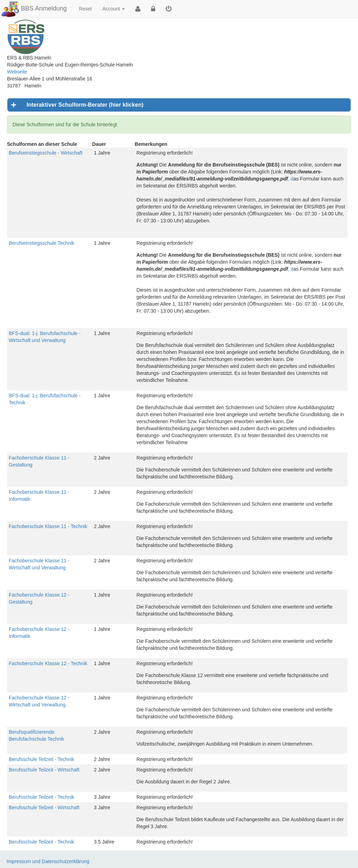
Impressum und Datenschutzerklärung (48, 861)
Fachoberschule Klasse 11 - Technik (48, 526)
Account (114, 9)
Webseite (17, 72)
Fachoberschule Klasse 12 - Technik (48, 663)
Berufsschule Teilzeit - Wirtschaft (44, 770)
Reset (85, 9)
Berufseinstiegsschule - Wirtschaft (46, 153)
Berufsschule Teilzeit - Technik (41, 759)
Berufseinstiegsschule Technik (41, 243)
